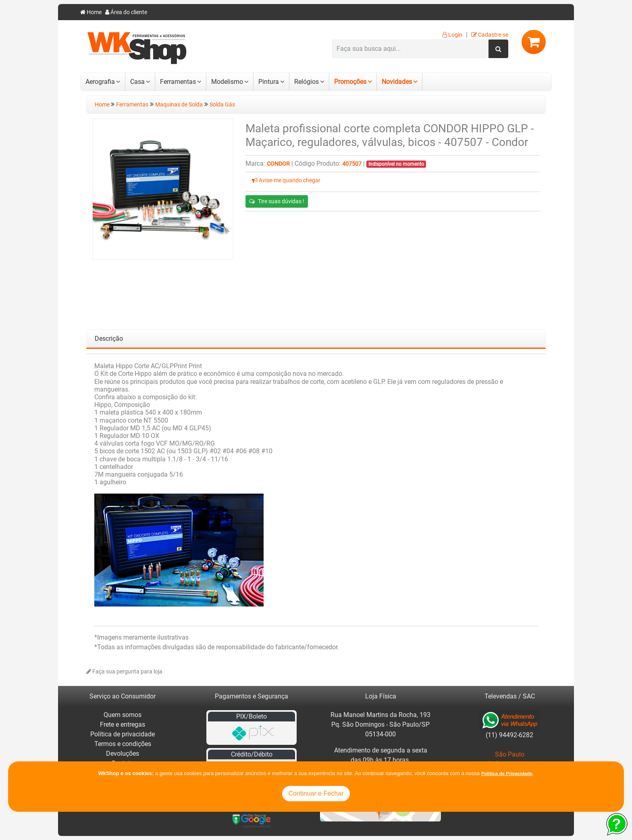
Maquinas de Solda (179, 105)
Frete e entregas (123, 724)
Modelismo (227, 82)
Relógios (307, 82)
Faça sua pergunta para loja (124, 672)
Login (452, 35)
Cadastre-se (490, 35)
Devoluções (123, 753)
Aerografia (100, 82)
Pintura (269, 82)
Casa (137, 82)
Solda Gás (222, 105)
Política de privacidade (123, 734)
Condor (278, 164)
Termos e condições (123, 744)
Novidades (397, 82)
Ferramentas (178, 82)
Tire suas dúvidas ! (277, 201)
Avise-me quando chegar (286, 180)
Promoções (350, 82)
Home (91, 12)
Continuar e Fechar (316, 793)
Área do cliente (126, 12)
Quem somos (123, 715)
